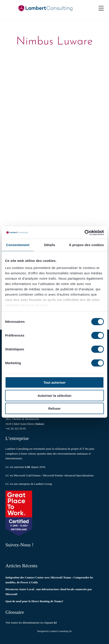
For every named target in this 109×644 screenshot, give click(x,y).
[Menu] (101, 8)
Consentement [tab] (18, 245)
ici (55, 623)
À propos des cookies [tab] (86, 245)
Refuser (54, 408)
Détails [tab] (50, 245)
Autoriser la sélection (55, 395)
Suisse (39, 424)
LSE (28, 467)
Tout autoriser (54, 382)
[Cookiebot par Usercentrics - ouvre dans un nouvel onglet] (85, 233)
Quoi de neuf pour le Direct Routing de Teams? (34, 601)
